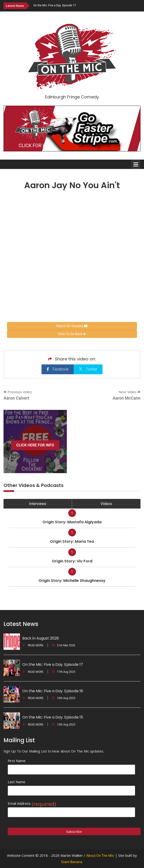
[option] (87, 5)
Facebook (58, 369)
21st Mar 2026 (64, 645)
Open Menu (136, 164)
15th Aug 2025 (64, 725)
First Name (17, 761)
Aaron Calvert (16, 398)
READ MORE (33, 645)
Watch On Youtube (72, 326)
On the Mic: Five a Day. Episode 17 (55, 5)
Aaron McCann (127, 398)
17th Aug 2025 (64, 672)
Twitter (88, 369)
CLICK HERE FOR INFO (35, 445)
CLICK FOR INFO (36, 146)
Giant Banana (72, 862)
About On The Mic (100, 856)
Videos (106, 504)
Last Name (17, 782)
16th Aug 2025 (64, 698)
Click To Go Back (72, 334)
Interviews (38, 504)
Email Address (32, 803)
